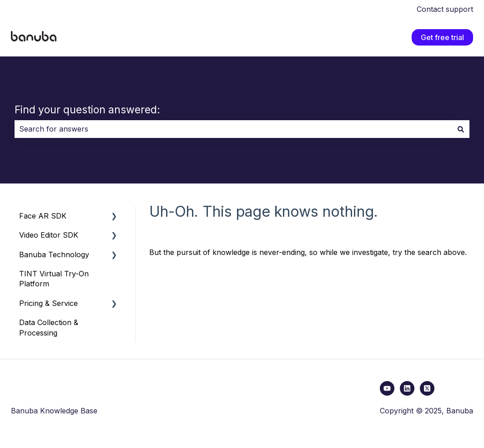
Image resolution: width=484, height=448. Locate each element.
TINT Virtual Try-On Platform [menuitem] (54, 279)
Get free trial (442, 37)
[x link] (427, 388)
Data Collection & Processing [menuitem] (49, 327)
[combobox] (233, 129)
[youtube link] (387, 388)
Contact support (445, 9)
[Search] (461, 129)
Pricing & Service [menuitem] (48, 303)
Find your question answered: (87, 110)
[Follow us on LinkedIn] (407, 388)
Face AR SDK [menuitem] (43, 216)
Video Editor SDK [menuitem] (49, 235)
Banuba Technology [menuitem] (54, 255)
